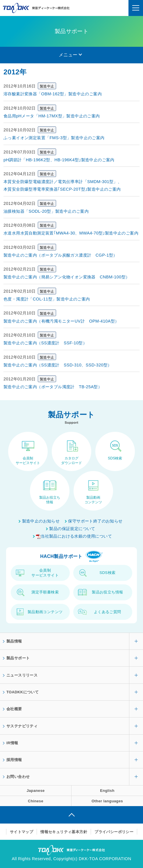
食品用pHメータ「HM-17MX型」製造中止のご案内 (52, 116)
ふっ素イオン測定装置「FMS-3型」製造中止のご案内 (54, 138)
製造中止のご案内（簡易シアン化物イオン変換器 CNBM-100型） (67, 277)
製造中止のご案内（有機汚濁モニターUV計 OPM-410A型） (61, 321)
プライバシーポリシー (114, 832)
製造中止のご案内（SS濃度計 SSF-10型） (45, 343)
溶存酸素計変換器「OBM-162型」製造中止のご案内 (53, 94)
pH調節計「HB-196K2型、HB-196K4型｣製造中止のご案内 (59, 160)
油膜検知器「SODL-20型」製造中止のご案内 (46, 211)
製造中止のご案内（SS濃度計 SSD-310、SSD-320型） (58, 365)
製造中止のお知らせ (41, 521)
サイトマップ (22, 832)
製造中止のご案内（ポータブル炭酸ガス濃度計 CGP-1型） (60, 255)
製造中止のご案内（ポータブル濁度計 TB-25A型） (53, 387)
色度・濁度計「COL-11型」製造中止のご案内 (47, 299)
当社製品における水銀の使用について (74, 536)
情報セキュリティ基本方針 (64, 832)
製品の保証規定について (72, 529)
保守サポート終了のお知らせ (95, 521)
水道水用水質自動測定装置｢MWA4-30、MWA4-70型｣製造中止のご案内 (71, 233)
